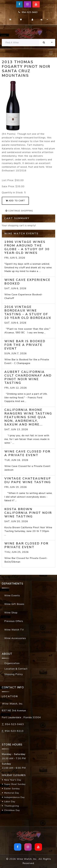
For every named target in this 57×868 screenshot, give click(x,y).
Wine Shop (11, 613)
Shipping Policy (14, 674)
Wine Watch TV (14, 630)
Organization (12, 663)
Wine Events (12, 596)
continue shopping (19, 211)
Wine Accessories (15, 638)
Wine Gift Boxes (14, 604)
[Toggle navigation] (51, 53)
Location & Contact (16, 669)
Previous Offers (14, 621)
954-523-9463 (28, 12)
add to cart (15, 201)
